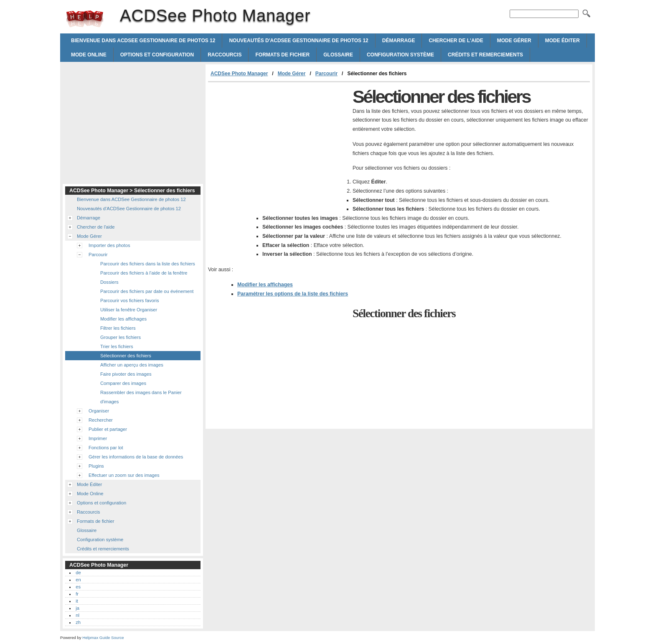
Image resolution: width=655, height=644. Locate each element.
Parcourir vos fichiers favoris (130, 300)
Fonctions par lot (106, 448)
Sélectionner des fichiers (126, 356)
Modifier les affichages (265, 285)
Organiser (99, 411)
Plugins (96, 466)
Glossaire (338, 55)
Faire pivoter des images (126, 374)
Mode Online (89, 55)
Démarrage (399, 41)
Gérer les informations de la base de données (136, 457)
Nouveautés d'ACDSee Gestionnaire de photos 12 (298, 41)
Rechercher (101, 420)
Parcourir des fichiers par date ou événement (147, 291)
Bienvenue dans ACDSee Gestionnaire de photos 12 (143, 41)
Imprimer (98, 438)
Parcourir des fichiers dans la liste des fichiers (148, 264)
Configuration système (400, 55)
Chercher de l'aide (456, 41)
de (78, 573)
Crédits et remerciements (485, 55)
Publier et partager (108, 429)
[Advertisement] (278, 145)
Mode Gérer (514, 41)
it (77, 601)
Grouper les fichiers (121, 337)
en (78, 580)
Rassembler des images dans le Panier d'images (141, 397)
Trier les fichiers (117, 346)
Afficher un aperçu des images (132, 365)
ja (77, 608)
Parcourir (326, 74)
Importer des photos (109, 245)
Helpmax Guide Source (103, 638)
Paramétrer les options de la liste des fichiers (293, 294)
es (78, 587)
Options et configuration (157, 55)
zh (78, 622)
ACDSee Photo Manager (85, 19)
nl (77, 615)
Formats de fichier (282, 55)
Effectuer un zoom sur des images (124, 475)
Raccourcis (225, 55)
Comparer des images (123, 383)
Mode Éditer (562, 41)
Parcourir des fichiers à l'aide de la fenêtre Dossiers (144, 277)
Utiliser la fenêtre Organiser (129, 310)
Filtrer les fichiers (118, 328)
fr (77, 594)
